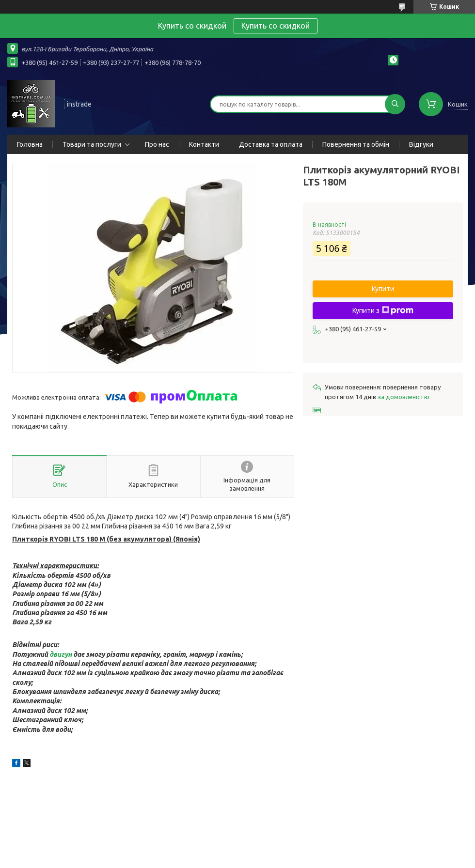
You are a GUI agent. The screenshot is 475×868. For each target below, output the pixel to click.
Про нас (157, 144)
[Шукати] (395, 104)
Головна (30, 144)
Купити (383, 289)
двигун (61, 654)
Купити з (383, 310)
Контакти (204, 144)
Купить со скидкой (276, 26)
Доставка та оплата (271, 144)
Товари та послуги (92, 144)
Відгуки (421, 144)
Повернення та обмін (356, 144)
